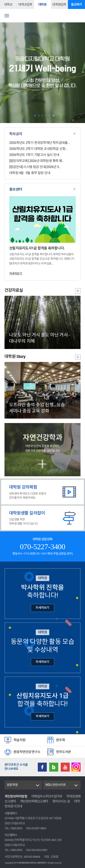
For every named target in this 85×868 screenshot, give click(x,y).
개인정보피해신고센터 (34, 801)
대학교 (8, 4)
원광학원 (12, 785)
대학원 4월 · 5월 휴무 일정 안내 (30, 173)
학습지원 (19, 740)
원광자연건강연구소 (27, 752)
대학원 (42, 4)
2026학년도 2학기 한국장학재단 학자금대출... (39, 143)
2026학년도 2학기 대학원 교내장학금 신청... (38, 149)
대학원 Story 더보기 (78, 357)
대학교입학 (25, 4)
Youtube (65, 767)
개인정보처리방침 (16, 796)
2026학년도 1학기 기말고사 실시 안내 (34, 155)
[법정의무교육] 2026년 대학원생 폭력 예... (37, 161)
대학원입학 (59, 4)
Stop (54, 116)
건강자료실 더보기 (78, 291)
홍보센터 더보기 (74, 189)
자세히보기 (16, 273)
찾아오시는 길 (61, 801)
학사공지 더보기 (74, 134)
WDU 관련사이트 (56, 785)
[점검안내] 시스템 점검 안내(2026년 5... (35, 167)
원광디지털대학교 (42, 16)
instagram (76, 767)
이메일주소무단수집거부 (47, 796)
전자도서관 (63, 752)
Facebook (42, 767)
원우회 (60, 740)
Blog (54, 767)
